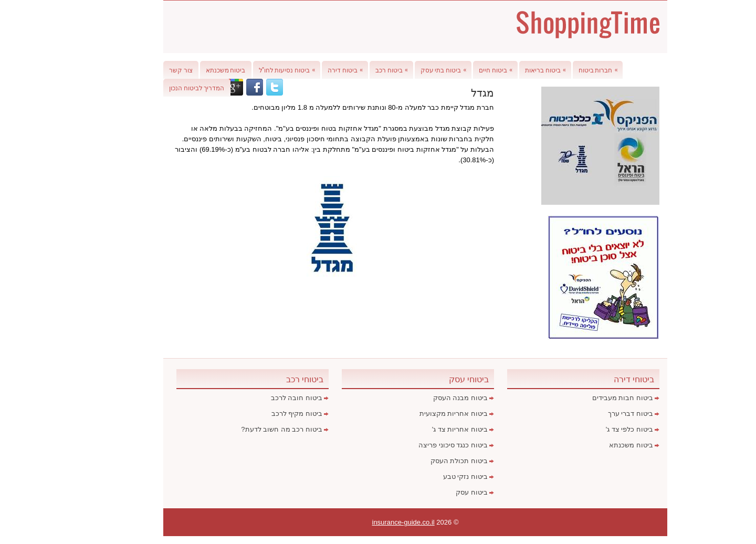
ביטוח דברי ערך (593, 414)
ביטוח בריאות (511, 67)
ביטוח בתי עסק (409, 67)
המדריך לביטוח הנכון (160, 87)
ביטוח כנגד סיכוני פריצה (416, 445)
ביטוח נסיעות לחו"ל (253, 67)
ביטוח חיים (461, 67)
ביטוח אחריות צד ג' (423, 429)
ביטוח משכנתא (188, 70)
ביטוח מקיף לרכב (260, 414)
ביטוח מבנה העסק (423, 398)
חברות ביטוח (564, 67)
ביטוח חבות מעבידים (585, 398)
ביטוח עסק (434, 492)
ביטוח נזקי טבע (428, 477)
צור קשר (144, 70)
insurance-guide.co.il (366, 522)
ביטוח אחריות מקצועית (416, 414)
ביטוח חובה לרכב (259, 398)
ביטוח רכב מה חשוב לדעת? (244, 429)
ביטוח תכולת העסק (422, 461)
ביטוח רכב (357, 67)
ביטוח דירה (311, 67)
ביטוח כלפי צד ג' (592, 429)
